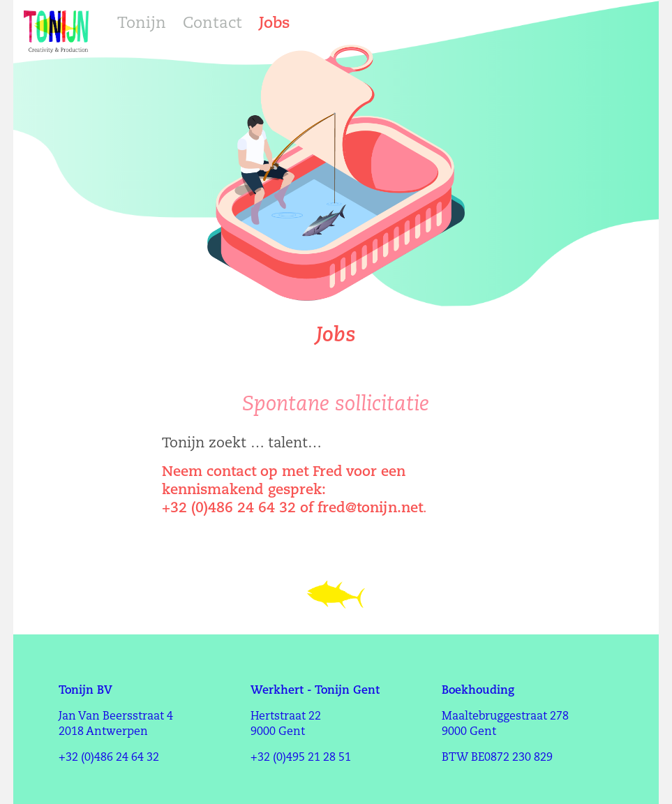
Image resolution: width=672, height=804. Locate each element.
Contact (212, 24)
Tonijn (142, 24)
